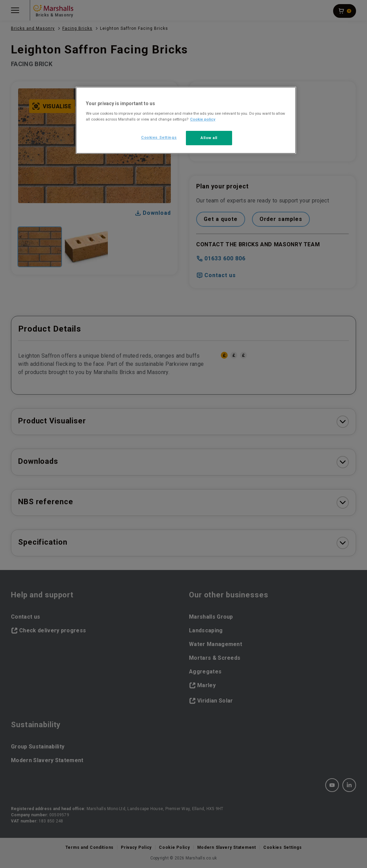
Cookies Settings (159, 137)
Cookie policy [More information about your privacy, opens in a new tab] (203, 119)
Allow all (209, 138)
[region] (186, 120)
